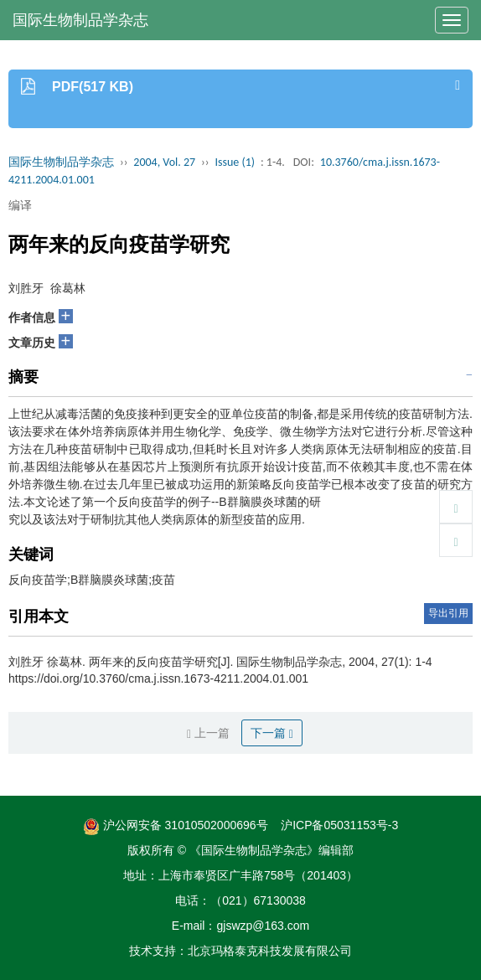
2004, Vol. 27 (164, 162)
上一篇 (208, 733)
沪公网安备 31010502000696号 (176, 825)
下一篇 (272, 733)
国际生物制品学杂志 (80, 20)
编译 (20, 205)
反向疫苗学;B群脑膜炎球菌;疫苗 (92, 580)
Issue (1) (235, 162)
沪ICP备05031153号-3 (339, 825)
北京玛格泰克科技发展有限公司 (270, 951)
